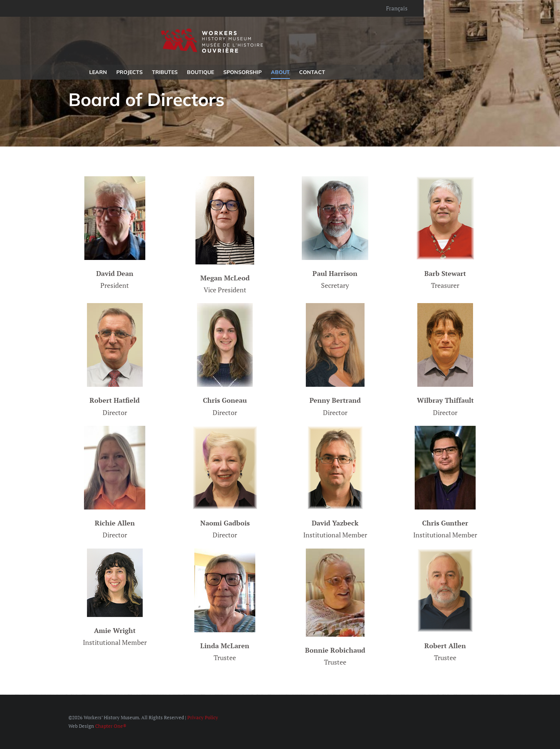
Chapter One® (111, 726)
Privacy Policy (203, 717)
